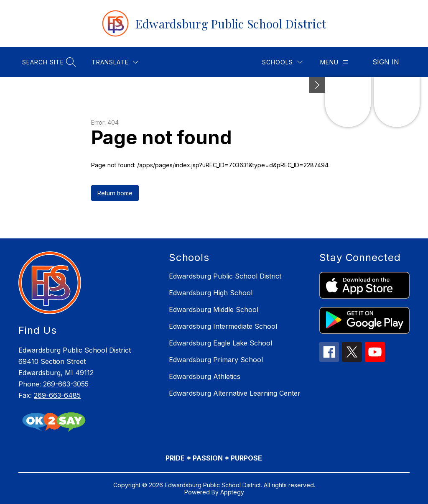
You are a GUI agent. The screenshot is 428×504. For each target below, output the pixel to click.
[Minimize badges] (317, 85)
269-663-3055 (66, 384)
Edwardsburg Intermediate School (223, 326)
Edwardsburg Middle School (214, 310)
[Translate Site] (115, 62)
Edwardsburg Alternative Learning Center (235, 393)
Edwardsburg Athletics (205, 376)
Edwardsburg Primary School (216, 360)
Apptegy (232, 492)
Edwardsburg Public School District (225, 276)
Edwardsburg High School (211, 293)
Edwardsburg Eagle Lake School (220, 343)
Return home (115, 193)
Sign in (386, 62)
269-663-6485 (57, 395)
